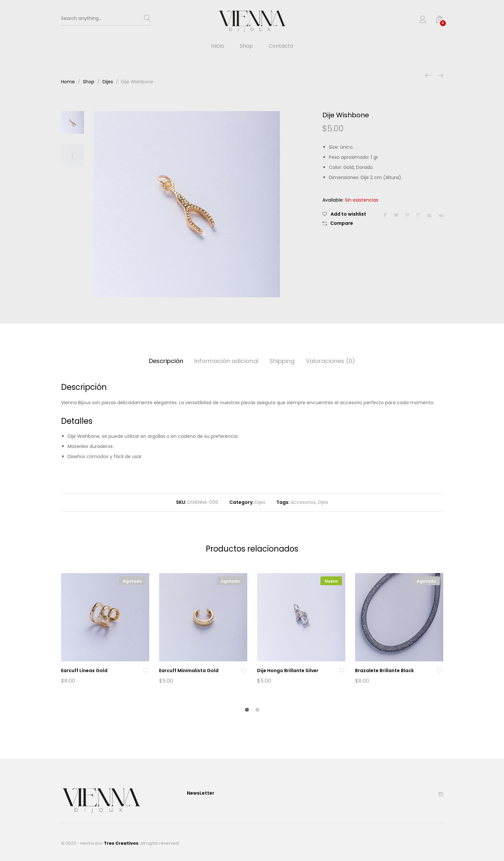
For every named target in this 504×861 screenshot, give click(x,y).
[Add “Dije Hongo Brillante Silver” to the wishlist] (342, 671)
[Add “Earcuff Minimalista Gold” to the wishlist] (244, 671)
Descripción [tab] (166, 361)
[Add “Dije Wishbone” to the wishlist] (344, 214)
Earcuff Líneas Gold (84, 671)
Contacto (281, 46)
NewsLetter (201, 793)
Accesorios (303, 502)
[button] (338, 224)
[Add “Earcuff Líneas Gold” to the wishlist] (146, 671)
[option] (187, 204)
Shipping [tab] (282, 361)
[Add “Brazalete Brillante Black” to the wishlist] (440, 671)
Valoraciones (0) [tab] (330, 361)
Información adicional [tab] (226, 361)
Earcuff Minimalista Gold (189, 671)
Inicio (218, 46)
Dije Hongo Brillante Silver (288, 671)
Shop (246, 46)
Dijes (260, 502)
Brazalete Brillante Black (384, 671)
